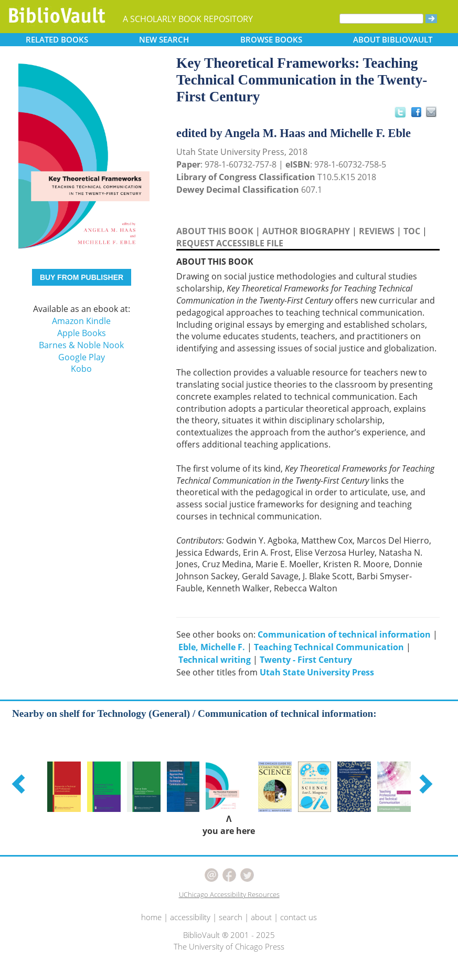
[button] (20, 784)
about (261, 917)
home (151, 917)
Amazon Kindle (81, 321)
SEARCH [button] (164, 39)
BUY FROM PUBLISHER (82, 277)
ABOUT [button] (393, 39)
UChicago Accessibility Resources (229, 894)
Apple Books (82, 333)
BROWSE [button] (271, 39)
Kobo (81, 369)
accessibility (190, 917)
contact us (299, 917)
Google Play (82, 357)
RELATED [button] (57, 39)
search (231, 917)
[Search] (381, 19)
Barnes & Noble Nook (81, 345)
